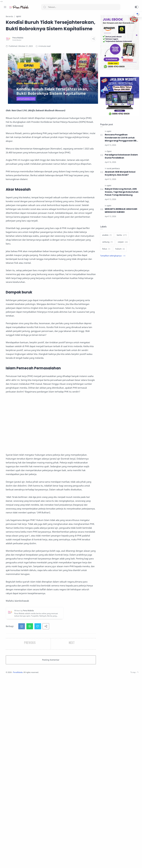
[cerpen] (122, 242)
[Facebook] (5, 862)
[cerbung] (107, 242)
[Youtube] (18, 862)
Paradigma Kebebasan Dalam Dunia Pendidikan (121, 156)
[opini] (108, 131)
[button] (137, 7)
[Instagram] (9, 862)
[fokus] (105, 249)
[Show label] (112, 256)
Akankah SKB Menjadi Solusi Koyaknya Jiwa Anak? (120, 173)
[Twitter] (14, 862)
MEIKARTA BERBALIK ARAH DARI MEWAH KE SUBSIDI (121, 211)
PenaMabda (54, 864)
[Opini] (108, 152)
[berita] (121, 235)
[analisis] (106, 235)
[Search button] (45, 7)
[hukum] (119, 249)
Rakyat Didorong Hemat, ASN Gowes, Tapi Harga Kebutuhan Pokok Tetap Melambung (121, 192)
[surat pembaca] (113, 169)
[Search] (81, 7)
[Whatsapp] (22, 862)
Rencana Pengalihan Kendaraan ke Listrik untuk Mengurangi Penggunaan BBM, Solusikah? (121, 138)
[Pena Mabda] (53, 51)
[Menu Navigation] (5, 7)
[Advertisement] (68, 537)
